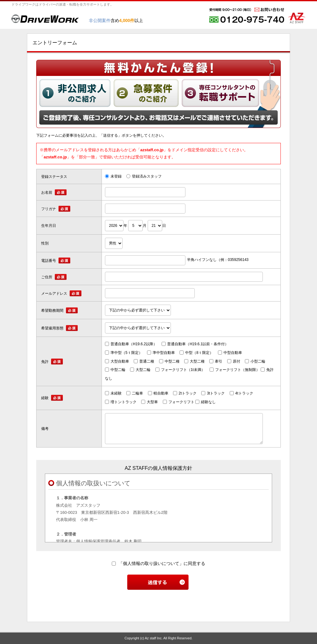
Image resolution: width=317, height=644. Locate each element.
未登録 (113, 176)
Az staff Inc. (154, 638)
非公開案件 (100, 20)
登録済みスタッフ (144, 176)
